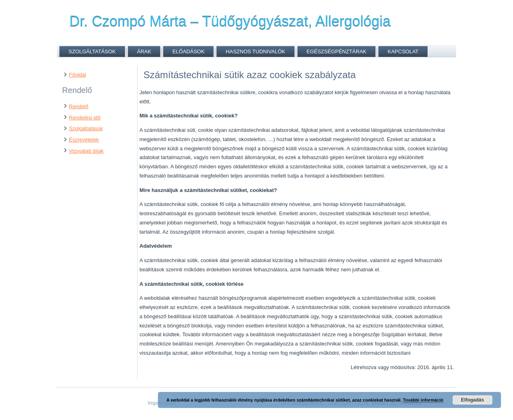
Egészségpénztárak (337, 51)
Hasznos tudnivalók (255, 51)
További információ (423, 400)
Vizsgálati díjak (86, 151)
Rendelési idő (85, 118)
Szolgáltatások (92, 51)
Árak (144, 51)
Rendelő (79, 106)
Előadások (188, 51)
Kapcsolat (403, 51)
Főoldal (78, 75)
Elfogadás (472, 400)
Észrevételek (84, 140)
